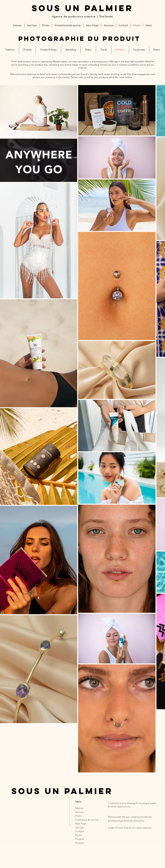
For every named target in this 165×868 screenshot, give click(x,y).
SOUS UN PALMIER (82, 8)
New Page (81, 824)
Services (80, 812)
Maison (79, 808)
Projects (80, 839)
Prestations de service (84, 820)
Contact (80, 831)
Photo (78, 816)
